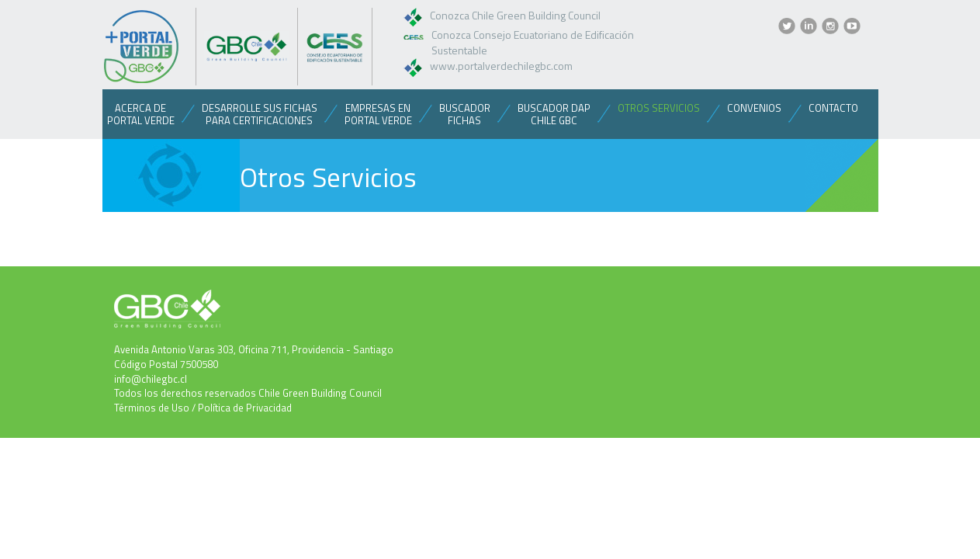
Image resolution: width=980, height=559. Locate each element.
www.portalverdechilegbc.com (501, 66)
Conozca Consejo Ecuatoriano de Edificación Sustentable (533, 42)
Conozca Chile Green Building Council (515, 15)
